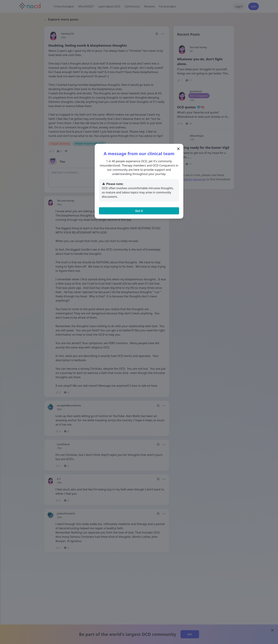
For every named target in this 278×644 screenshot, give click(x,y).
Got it (139, 211)
